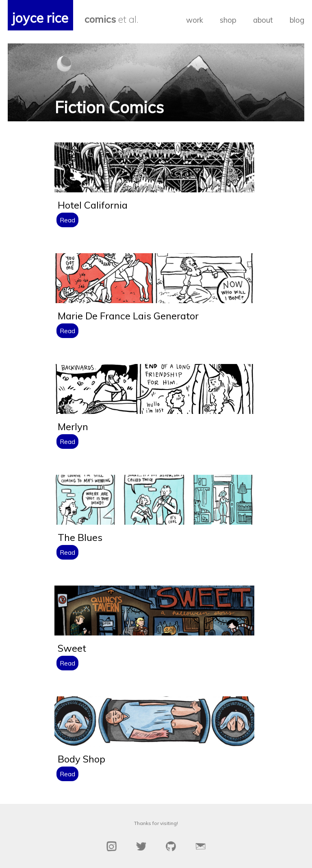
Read (67, 220)
